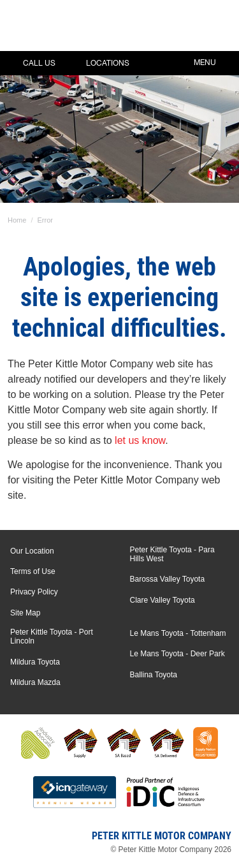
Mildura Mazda (35, 682)
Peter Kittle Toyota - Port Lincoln (52, 636)
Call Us (30, 63)
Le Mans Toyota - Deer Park (177, 654)
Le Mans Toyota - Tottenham (178, 633)
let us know (140, 440)
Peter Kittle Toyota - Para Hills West (172, 554)
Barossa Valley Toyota (168, 579)
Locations (98, 63)
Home (17, 220)
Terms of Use (33, 571)
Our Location (32, 551)
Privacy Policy (34, 592)
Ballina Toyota (154, 675)
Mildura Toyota (35, 662)
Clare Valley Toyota (163, 600)
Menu (214, 61)
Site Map (25, 613)
